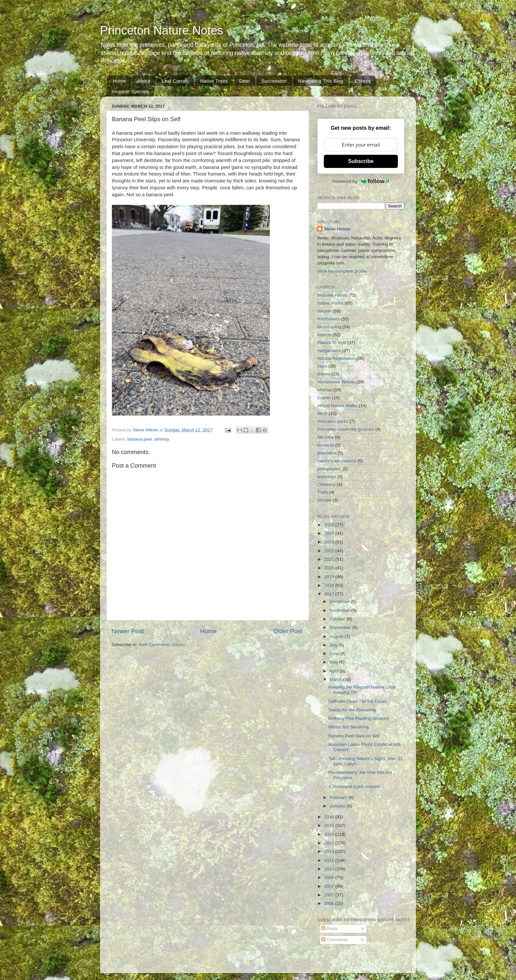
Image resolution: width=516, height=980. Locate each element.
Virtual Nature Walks (337, 406)
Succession (274, 81)
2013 (330, 843)
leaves (324, 374)
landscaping (329, 327)
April (335, 671)
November (340, 610)
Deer (245, 81)
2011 (330, 860)
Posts (329, 928)
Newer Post (128, 631)
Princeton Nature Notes (162, 30)
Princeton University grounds (346, 429)
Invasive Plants (332, 295)
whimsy (162, 439)
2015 (330, 825)
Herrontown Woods (336, 382)
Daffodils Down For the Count (358, 701)
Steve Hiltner (337, 229)
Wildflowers (329, 319)
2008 (330, 886)
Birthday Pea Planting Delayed (359, 718)
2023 (330, 542)
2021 (330, 559)
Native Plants (330, 303)
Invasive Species (130, 91)
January (338, 806)
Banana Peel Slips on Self (354, 736)
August (337, 636)
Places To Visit (332, 343)
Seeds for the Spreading (352, 710)
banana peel (140, 439)
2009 (330, 877)
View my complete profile (342, 271)
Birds (322, 413)
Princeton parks (333, 421)
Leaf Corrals (175, 81)
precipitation (329, 469)
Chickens (326, 485)
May (334, 662)
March (336, 680)
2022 (330, 551)
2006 (330, 903)
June (335, 653)
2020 (330, 568)
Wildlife (324, 311)
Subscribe (361, 161)
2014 (330, 834)
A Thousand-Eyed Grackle (354, 787)
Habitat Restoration (336, 358)
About (144, 81)
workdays (327, 477)
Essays (363, 81)
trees (322, 366)
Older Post (288, 631)
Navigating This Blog (321, 81)
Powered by (361, 181)
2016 (330, 817)
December (340, 601)
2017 (330, 594)
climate (324, 500)
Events (324, 398)
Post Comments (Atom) (162, 645)
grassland (327, 453)
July (334, 645)
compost (326, 445)
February (339, 797)
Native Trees (214, 81)
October (338, 619)
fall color (325, 437)
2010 (330, 869)
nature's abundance (337, 461)
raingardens (329, 351)
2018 (330, 585)
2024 (330, 533)
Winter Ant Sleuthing (348, 727)
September (341, 627)
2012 (330, 851)
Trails (323, 492)
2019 (330, 577)
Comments (335, 940)
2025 (330, 525)
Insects (324, 335)
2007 (330, 895)
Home (119, 81)
